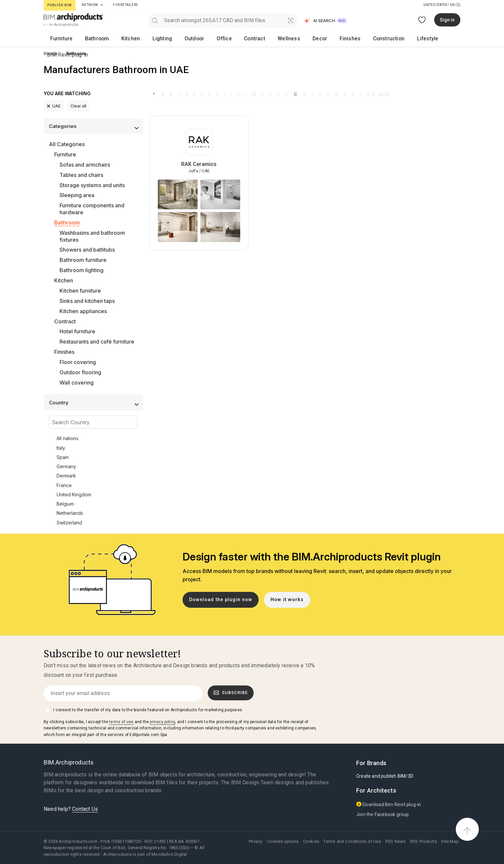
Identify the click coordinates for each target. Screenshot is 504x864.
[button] (326, 21)
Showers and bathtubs (87, 250)
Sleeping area (77, 195)
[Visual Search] (291, 20)
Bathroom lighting (82, 270)
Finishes (265, 38)
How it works (287, 600)
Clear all (78, 106)
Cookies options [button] (283, 841)
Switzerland (69, 523)
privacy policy (162, 722)
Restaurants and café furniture (97, 342)
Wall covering (77, 383)
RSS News (396, 841)
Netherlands (70, 513)
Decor (243, 38)
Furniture (56, 38)
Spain (63, 457)
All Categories (67, 144)
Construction (294, 38)
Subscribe (231, 693)
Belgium (65, 504)
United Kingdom (74, 494)
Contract (195, 38)
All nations (67, 438)
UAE (54, 106)
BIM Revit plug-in (437, 38)
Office (173, 38)
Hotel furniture (77, 331)
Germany (66, 466)
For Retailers (125, 5)
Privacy (255, 841)
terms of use (121, 722)
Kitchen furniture (80, 291)
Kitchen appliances (83, 311)
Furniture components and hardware (92, 209)
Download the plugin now (221, 600)
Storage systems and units (92, 185)
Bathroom (82, 38)
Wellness (221, 38)
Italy (61, 448)
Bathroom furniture (83, 260)
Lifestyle (324, 38)
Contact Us (85, 809)
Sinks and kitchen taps (87, 301)
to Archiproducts (61, 25)
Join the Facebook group (383, 814)
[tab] (102, 5)
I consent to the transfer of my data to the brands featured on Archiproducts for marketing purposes (148, 710)
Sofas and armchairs (85, 165)
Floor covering (78, 362)
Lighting (129, 38)
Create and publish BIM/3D (385, 776)
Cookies (311, 841)
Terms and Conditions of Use (352, 841)
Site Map (450, 841)
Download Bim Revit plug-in (389, 804)
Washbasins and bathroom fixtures (92, 236)
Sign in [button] (447, 20)
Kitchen (106, 38)
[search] (155, 20)
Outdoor (152, 38)
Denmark (66, 476)
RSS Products (423, 841)
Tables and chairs (81, 175)
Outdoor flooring (80, 372)
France (64, 485)
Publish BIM (60, 5)
